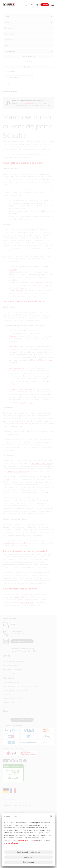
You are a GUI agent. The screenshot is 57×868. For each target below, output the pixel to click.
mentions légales (11, 843)
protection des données (25, 840)
